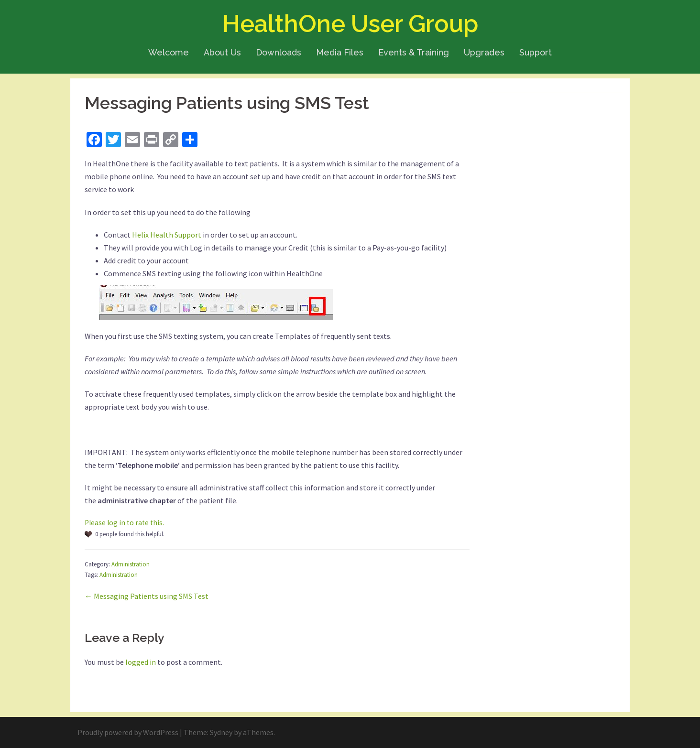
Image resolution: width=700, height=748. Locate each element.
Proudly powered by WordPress (128, 732)
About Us (222, 52)
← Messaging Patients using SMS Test (147, 596)
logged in (141, 662)
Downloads (279, 52)
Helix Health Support (167, 235)
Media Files (340, 52)
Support (536, 52)
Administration (131, 564)
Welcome (169, 52)
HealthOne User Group (350, 24)
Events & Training (414, 52)
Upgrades (484, 52)
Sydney (221, 732)
